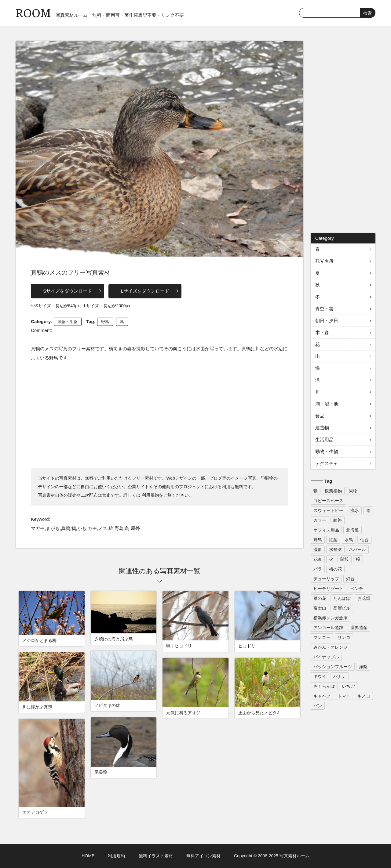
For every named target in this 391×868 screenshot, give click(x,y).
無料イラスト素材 (156, 856)
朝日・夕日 (327, 321)
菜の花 (320, 598)
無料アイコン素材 (203, 856)
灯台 (350, 579)
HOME (88, 856)
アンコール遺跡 (328, 628)
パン (318, 706)
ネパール (357, 549)
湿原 (318, 549)
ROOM (33, 12)
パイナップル (326, 657)
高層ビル (342, 608)
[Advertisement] (159, 414)
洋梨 (363, 667)
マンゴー (322, 637)
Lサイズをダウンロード (145, 291)
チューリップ (326, 579)
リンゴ (344, 637)
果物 (353, 491)
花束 (318, 559)
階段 (345, 559)
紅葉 (333, 540)
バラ (318, 569)
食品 (320, 416)
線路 (338, 520)
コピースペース (328, 501)
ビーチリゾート (328, 589)
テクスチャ (327, 463)
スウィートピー (328, 510)
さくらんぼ (324, 686)
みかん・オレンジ (331, 647)
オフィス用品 (326, 530)
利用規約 (150, 495)
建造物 (322, 428)
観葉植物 (333, 491)
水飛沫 (335, 549)
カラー (320, 520)
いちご (348, 686)
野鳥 (105, 322)
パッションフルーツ (333, 667)
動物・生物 (68, 322)
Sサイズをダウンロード (68, 291)
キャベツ (322, 696)
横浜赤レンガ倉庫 (331, 618)
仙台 (364, 540)
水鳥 (349, 540)
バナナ (340, 676)
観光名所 (324, 261)
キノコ (364, 696)
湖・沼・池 (327, 404)
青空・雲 (324, 309)
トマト (344, 696)
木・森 (322, 332)
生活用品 (324, 439)
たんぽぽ (342, 598)
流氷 (355, 510)
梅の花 (335, 569)
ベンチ (357, 589)
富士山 (320, 608)
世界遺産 (359, 628)
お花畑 (364, 598)
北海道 (353, 530)
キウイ (320, 676)
